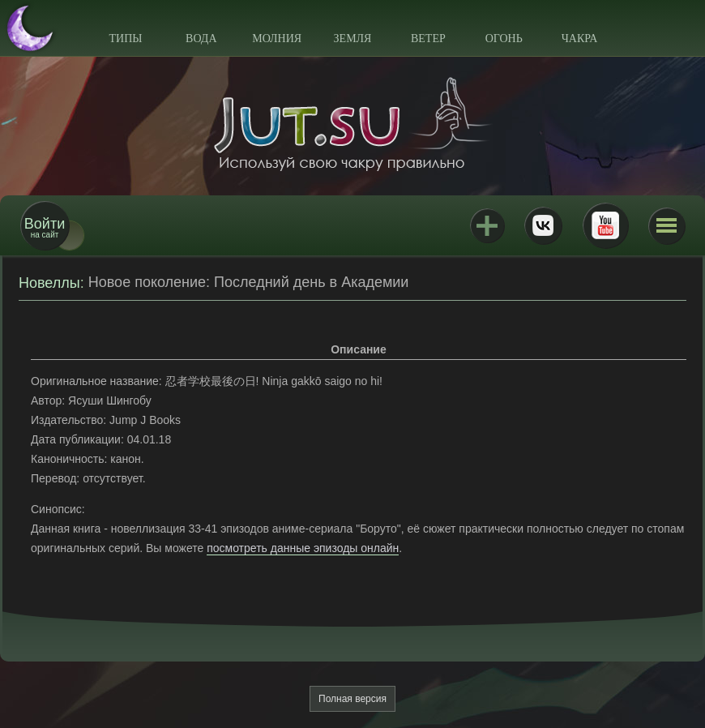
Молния (277, 39)
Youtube (605, 225)
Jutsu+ (487, 225)
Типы (125, 39)
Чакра (580, 39)
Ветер (428, 39)
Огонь (504, 39)
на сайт (45, 227)
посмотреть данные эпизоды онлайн (303, 548)
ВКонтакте (543, 225)
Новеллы (49, 283)
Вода (201, 39)
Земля (353, 39)
